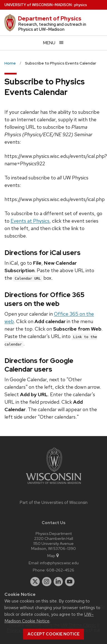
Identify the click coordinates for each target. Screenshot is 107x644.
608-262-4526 (60, 570)
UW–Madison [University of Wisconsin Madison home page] (38, 5)
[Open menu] (53, 43)
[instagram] (47, 582)
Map (53, 556)
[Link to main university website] (54, 485)
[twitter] (35, 582)
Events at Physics (30, 221)
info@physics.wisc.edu (59, 563)
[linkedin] (58, 582)
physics (81, 5)
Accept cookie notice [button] (53, 634)
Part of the (54, 503)
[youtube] (70, 582)
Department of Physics (50, 19)
